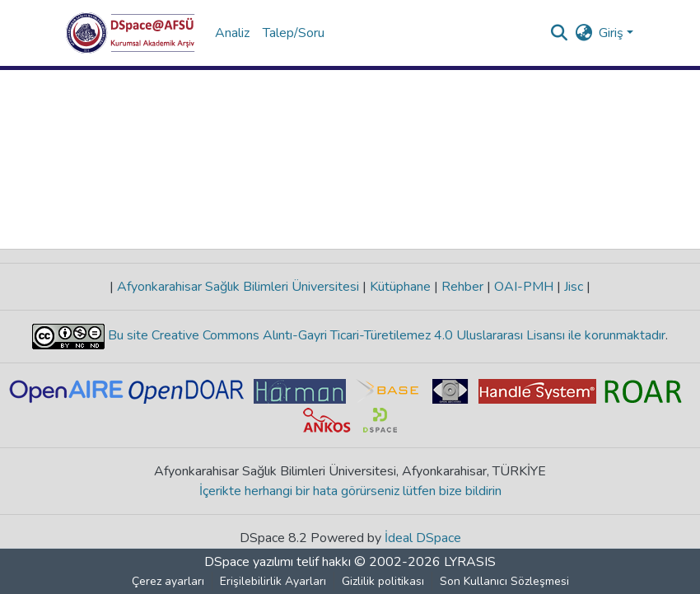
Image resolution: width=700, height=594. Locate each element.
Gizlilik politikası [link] (383, 581)
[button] (131, 33)
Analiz (232, 33)
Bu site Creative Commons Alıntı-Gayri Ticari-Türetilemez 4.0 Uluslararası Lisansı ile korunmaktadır (385, 335)
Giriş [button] (613, 33)
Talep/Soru (294, 33)
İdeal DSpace (423, 538)
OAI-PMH (524, 287)
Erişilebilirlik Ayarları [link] (273, 581)
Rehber (462, 287)
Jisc (574, 287)
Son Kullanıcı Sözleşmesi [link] (504, 581)
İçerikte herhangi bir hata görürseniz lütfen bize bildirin (350, 491)
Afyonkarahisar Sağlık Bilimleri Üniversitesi (238, 287)
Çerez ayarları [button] (168, 581)
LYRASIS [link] (470, 562)
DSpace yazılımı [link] (249, 562)
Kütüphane (400, 287)
